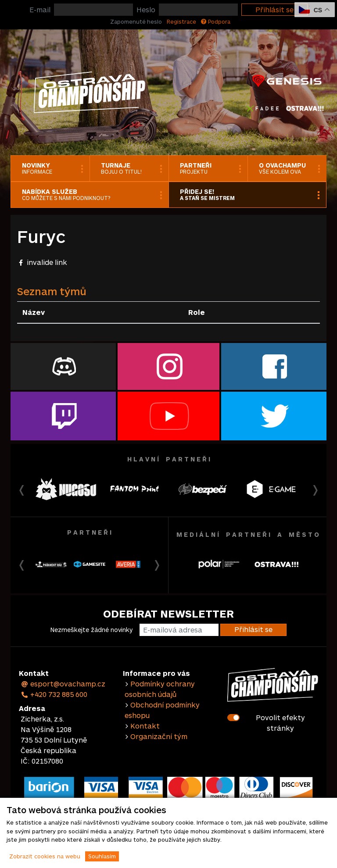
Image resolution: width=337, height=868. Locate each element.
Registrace (181, 21)
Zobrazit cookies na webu (45, 856)
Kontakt (145, 726)
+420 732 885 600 (54, 694)
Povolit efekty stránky (280, 723)
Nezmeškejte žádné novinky (91, 630)
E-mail (40, 9)
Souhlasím (102, 856)
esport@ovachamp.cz (63, 684)
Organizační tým (159, 736)
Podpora (216, 21)
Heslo (146, 9)
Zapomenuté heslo (136, 21)
